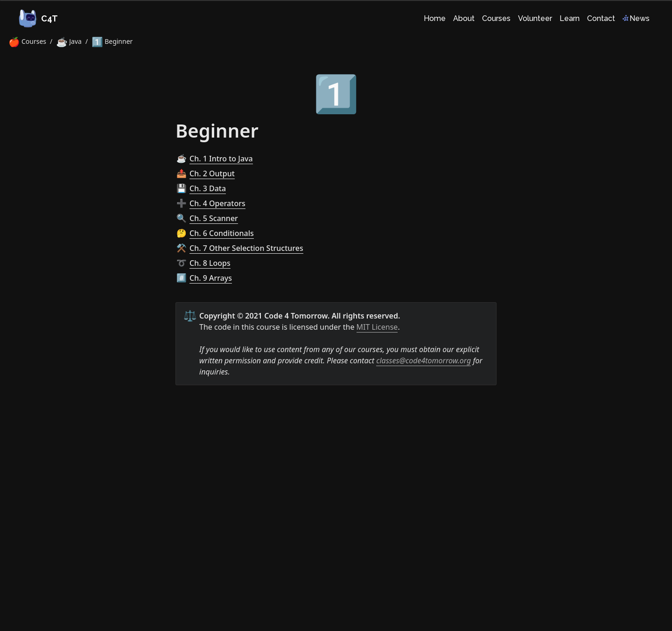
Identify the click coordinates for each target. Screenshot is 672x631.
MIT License (377, 327)
